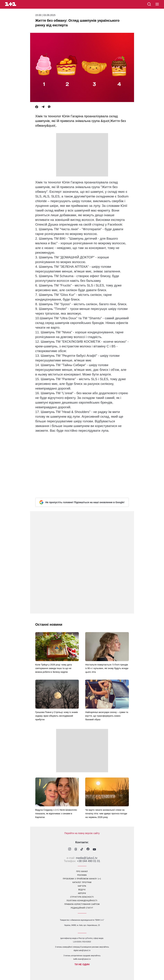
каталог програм (82, 882)
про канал (82, 871)
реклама (82, 875)
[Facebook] (37, 107)
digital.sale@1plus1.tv (82, 950)
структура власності (82, 897)
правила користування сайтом (82, 904)
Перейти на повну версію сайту (82, 833)
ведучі (82, 890)
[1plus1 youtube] (94, 850)
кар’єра (82, 886)
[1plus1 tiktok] (82, 850)
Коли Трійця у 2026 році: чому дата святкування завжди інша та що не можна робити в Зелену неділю (54, 668)
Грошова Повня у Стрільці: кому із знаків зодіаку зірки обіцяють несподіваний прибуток (57, 716)
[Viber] (49, 107)
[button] (157, 4)
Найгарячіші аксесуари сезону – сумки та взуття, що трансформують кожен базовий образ (107, 716)
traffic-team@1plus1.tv (82, 959)
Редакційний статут (82, 908)
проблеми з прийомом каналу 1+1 (82, 879)
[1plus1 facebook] (88, 849)
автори (82, 893)
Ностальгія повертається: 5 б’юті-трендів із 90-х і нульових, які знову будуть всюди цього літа (107, 668)
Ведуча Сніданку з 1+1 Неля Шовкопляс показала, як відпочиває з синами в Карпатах (56, 814)
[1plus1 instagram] (70, 849)
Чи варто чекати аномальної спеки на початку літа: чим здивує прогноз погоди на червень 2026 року (106, 814)
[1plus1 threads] (76, 850)
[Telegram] (43, 107)
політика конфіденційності (82, 901)
